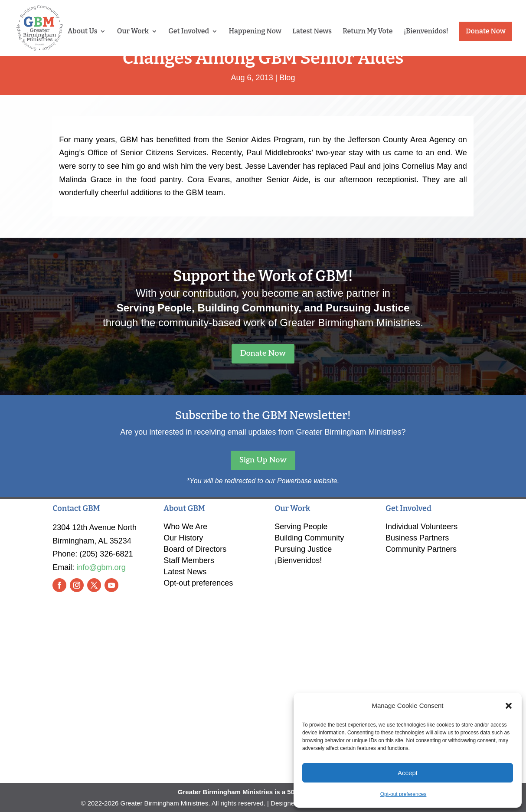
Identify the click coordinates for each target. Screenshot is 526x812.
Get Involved (189, 32)
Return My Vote (368, 32)
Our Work (133, 32)
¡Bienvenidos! (426, 32)
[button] (509, 706)
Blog (287, 78)
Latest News (312, 32)
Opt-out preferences (403, 794)
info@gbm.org (101, 567)
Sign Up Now (263, 460)
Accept (408, 773)
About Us (82, 32)
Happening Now (255, 32)
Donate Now (486, 31)
